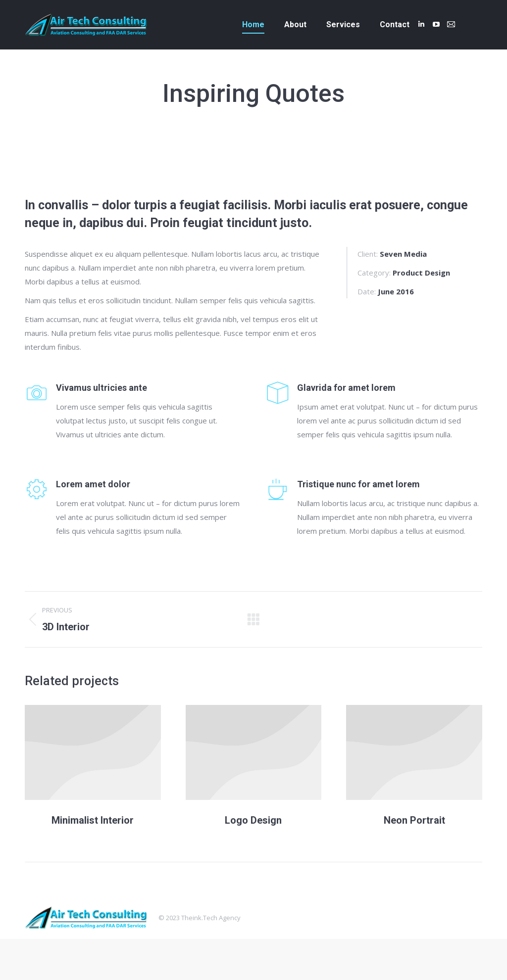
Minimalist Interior (93, 820)
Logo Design (253, 820)
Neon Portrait (414, 820)
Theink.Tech (199, 918)
